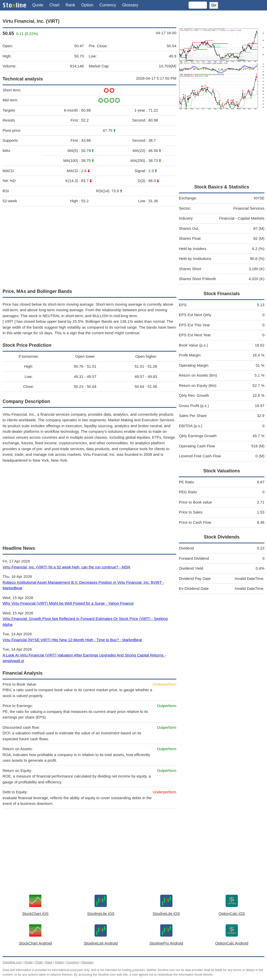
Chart (55, 5)
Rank (70, 5)
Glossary (130, 5)
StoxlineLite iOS (101, 913)
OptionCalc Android (232, 943)
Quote (38, 5)
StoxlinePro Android (166, 943)
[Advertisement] (89, 246)
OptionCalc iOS (232, 913)
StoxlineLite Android (101, 943)
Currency (108, 5)
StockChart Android (35, 943)
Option (87, 5)
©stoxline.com (12, 962)
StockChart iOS (35, 913)
